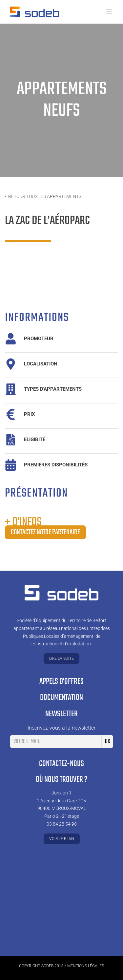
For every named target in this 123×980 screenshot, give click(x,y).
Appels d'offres (61, 682)
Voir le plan (62, 839)
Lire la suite (61, 658)
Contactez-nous (61, 764)
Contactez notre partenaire (45, 532)
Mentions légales (86, 966)
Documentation (61, 698)
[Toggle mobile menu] (110, 12)
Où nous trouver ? (61, 780)
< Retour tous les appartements (43, 196)
